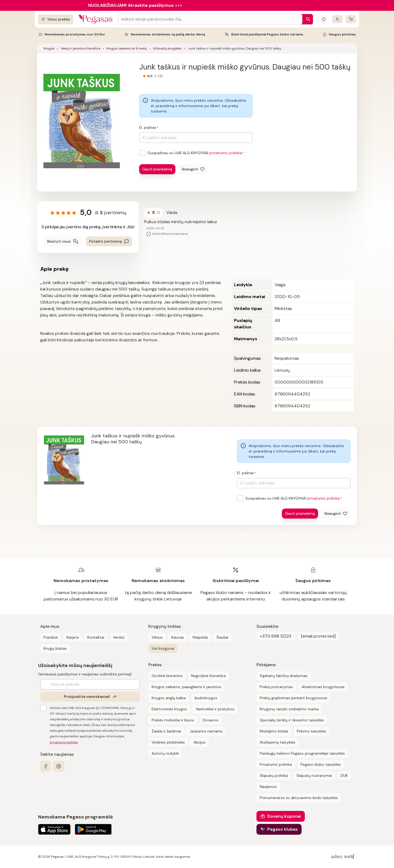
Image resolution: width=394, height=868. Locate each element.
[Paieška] (307, 19)
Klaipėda (200, 637)
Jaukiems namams (206, 731)
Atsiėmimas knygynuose (323, 687)
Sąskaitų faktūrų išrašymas (284, 676)
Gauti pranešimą (157, 169)
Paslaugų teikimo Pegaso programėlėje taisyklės (302, 753)
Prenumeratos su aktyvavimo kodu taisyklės (299, 798)
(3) (160, 76)
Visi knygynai (163, 648)
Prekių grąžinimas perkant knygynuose (293, 698)
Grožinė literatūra (167, 676)
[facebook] (46, 766)
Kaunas (178, 637)
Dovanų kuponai (284, 816)
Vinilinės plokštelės (168, 742)
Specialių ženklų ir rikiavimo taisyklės (292, 720)
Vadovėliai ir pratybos (215, 709)
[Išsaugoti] (193, 169)
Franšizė (51, 637)
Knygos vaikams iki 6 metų (127, 48)
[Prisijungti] (337, 19)
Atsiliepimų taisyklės (278, 742)
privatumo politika (226, 153)
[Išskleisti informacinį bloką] (324, 19)
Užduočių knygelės (167, 48)
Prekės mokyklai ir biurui (173, 720)
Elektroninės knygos (169, 709)
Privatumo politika (276, 764)
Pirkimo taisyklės (311, 731)
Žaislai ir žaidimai (166, 731)
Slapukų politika (274, 775)
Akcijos (200, 742)
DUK (344, 775)
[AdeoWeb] (343, 857)
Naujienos (268, 787)
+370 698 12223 (276, 636)
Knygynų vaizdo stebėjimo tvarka (289, 709)
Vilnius (157, 637)
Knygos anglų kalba (169, 698)
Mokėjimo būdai (274, 731)
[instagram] (59, 766)
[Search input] (210, 19)
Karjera (73, 637)
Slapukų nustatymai (314, 775)
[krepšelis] (351, 19)
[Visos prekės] (56, 19)
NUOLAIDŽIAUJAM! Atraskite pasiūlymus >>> (135, 5)
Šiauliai (222, 637)
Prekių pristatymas (276, 687)
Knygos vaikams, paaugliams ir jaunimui (186, 687)
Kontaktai (96, 637)
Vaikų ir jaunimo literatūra (81, 48)
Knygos (49, 48)
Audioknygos (206, 698)
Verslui (119, 637)
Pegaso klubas (283, 829)
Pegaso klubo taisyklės (321, 764)
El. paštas (148, 127)
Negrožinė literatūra (208, 676)
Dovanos (211, 720)
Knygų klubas (55, 648)
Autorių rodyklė (165, 753)
